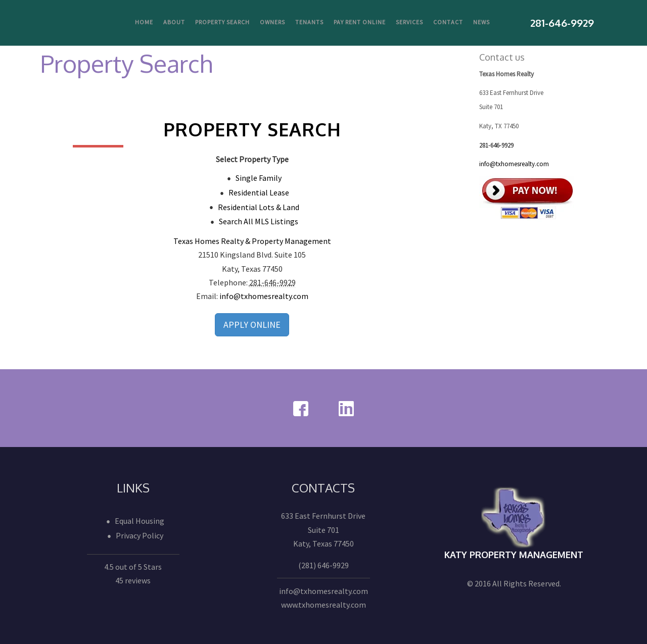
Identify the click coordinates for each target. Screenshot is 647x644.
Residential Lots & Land (259, 207)
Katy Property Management (514, 555)
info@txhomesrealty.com (264, 296)
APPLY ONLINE (252, 325)
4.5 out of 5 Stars (133, 567)
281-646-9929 (496, 145)
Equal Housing (140, 521)
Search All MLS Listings (259, 221)
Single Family (259, 178)
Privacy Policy (140, 535)
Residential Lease (259, 192)
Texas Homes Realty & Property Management (252, 241)
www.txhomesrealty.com (323, 605)
